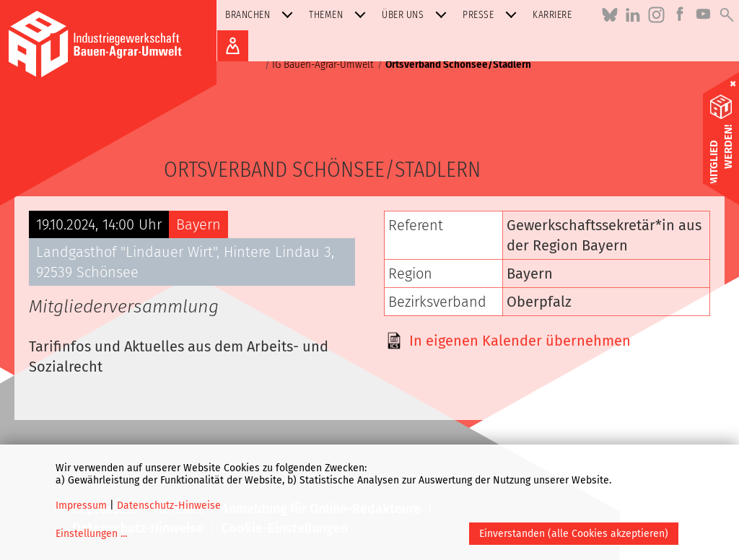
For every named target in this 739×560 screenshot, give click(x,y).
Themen (340, 15)
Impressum (81, 506)
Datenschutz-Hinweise (169, 506)
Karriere (552, 15)
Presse (493, 15)
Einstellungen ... (91, 534)
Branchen (262, 15)
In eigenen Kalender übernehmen (520, 341)
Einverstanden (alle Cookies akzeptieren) (574, 534)
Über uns (417, 15)
